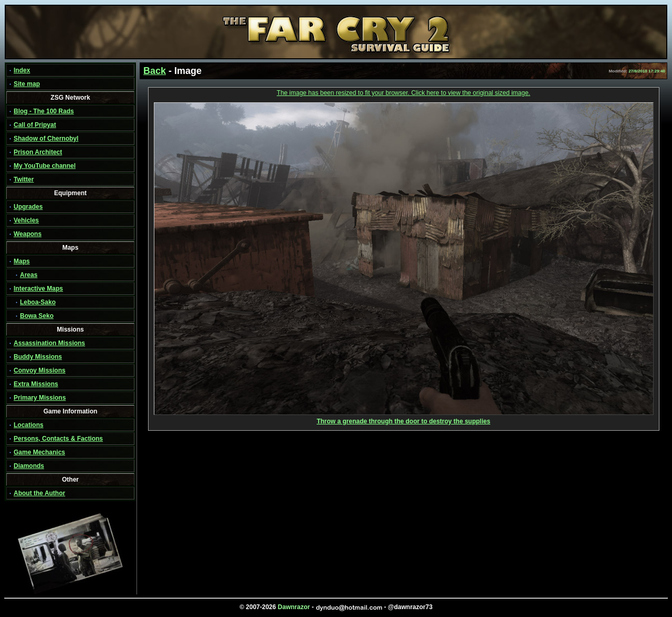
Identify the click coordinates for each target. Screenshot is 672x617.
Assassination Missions (49, 343)
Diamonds (29, 466)
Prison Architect (38, 152)
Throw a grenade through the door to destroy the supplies (404, 418)
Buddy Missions (38, 357)
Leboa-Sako (38, 302)
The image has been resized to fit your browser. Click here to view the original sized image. (403, 93)
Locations (29, 425)
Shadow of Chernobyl (46, 139)
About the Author (39, 493)
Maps (22, 261)
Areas (29, 275)
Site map (27, 84)
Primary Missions (40, 398)
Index (22, 70)
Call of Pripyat (35, 125)
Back (155, 71)
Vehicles (26, 220)
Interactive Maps (38, 289)
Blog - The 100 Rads (44, 111)
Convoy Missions (40, 370)
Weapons (28, 234)
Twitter (24, 179)
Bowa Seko (37, 316)
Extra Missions (36, 384)
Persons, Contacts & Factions (58, 439)
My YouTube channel (45, 166)
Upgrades (28, 207)
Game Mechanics (39, 452)
